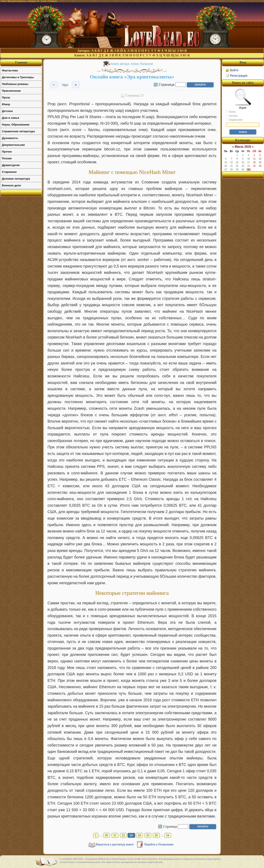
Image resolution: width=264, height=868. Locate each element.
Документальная (13, 145)
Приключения (11, 91)
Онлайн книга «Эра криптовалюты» (132, 77)
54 (168, 835)
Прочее (7, 152)
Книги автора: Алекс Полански (132, 64)
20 (106, 835)
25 (148, 835)
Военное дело (12, 185)
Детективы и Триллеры (18, 77)
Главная (21, 62)
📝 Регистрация (236, 76)
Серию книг (234, 120)
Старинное (9, 172)
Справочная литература (18, 131)
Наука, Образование (16, 125)
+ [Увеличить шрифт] (76, 85)
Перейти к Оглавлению (159, 844)
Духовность (10, 138)
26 (156, 835)
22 (123, 835)
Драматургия (11, 165)
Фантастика (10, 70)
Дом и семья (11, 118)
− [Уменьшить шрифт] (54, 85)
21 (115, 835)
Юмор (6, 104)
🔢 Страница (164, 84)
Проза (6, 98)
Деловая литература (16, 179)
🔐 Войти (232, 70)
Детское (7, 111)
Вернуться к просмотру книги (115, 844)
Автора (231, 116)
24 (139, 835)
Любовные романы (15, 84)
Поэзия (7, 158)
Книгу (231, 112)
